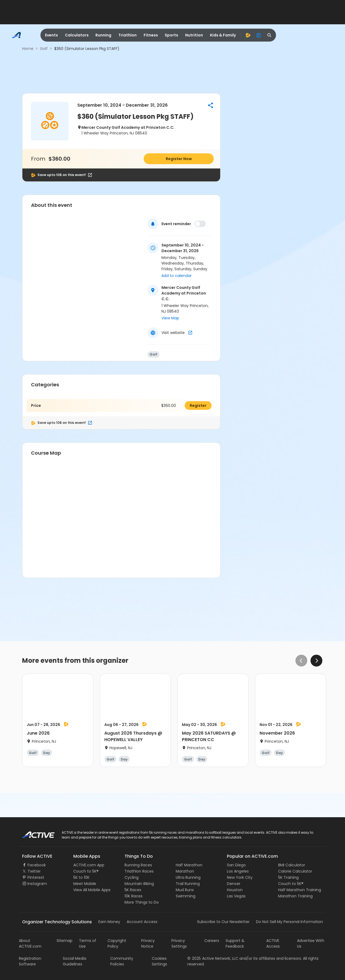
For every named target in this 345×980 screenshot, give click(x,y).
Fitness (151, 35)
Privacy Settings (179, 943)
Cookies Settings (159, 961)
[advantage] (248, 35)
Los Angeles (238, 871)
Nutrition (194, 35)
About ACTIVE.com (30, 943)
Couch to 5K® (86, 871)
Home (28, 49)
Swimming (186, 896)
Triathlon (127, 35)
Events (51, 35)
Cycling (132, 877)
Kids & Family (223, 35)
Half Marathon (189, 865)
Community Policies (122, 961)
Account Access (142, 922)
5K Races (133, 890)
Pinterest (36, 877)
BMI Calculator (292, 865)
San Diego (236, 865)
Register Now (179, 159)
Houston (235, 890)
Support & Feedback (235, 943)
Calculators (77, 35)
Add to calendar (177, 276)
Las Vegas (236, 896)
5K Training (288, 877)
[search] (270, 35)
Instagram (37, 884)
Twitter (34, 871)
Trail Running (188, 884)
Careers (212, 941)
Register (198, 405)
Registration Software (30, 961)
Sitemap (65, 941)
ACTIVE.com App (89, 865)
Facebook (37, 865)
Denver (234, 884)
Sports (171, 35)
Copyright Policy (117, 943)
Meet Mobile (85, 884)
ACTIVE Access (273, 943)
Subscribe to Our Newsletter (223, 922)
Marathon (185, 871)
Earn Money (109, 922)
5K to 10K (81, 877)
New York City (240, 877)
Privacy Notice (148, 943)
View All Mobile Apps (92, 890)
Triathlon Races (139, 871)
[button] (211, 105)
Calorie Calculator (295, 871)
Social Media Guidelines (75, 961)
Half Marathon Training (300, 890)
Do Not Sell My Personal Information (289, 922)
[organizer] (259, 35)
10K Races (134, 896)
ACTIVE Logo (34, 833)
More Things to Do (142, 902)
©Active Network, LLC (213, 958)
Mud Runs (185, 890)
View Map (170, 318)
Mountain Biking (139, 884)
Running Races (138, 865)
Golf (44, 49)
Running (103, 35)
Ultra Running (188, 877)
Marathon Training (295, 896)
